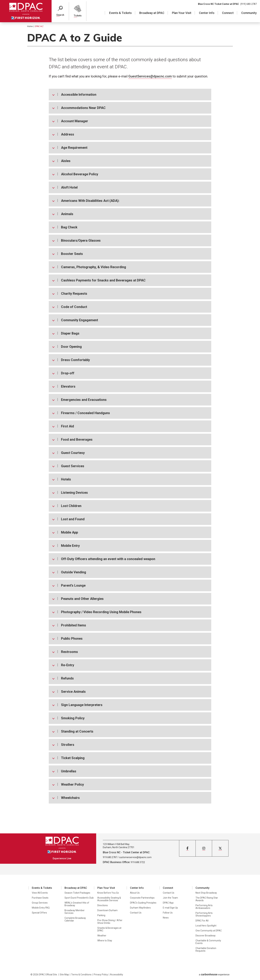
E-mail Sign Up (170, 908)
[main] (130, 428)
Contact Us (136, 913)
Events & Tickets (120, 13)
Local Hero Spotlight (206, 926)
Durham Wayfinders (140, 908)
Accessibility (117, 975)
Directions (103, 905)
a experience (214, 974)
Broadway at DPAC (152, 13)
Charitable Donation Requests (206, 949)
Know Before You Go (108, 893)
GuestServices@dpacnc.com (150, 76)
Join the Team (170, 898)
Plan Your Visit (182, 13)
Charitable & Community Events (208, 942)
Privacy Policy (101, 975)
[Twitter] (220, 848)
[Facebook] (187, 848)
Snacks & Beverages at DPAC (109, 929)
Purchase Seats (40, 898)
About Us (135, 893)
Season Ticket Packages (77, 893)
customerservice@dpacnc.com (135, 857)
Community (249, 13)
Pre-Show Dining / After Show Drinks (110, 922)
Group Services (40, 903)
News (166, 918)
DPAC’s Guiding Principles (143, 903)
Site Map (64, 975)
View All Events (40, 893)
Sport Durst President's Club (79, 898)
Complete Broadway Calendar (75, 919)
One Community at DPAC (209, 931)
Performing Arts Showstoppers (204, 914)
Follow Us (168, 913)
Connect (228, 13)
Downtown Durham (107, 910)
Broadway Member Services (75, 912)
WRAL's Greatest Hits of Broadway (77, 904)
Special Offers (39, 913)
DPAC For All (202, 921)
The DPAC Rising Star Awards (207, 899)
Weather (102, 936)
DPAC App (168, 903)
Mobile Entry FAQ (41, 908)
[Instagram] (204, 848)
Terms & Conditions (81, 975)
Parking (101, 915)
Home (30, 26)
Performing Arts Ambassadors (204, 907)
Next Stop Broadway (206, 893)
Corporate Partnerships (142, 898)
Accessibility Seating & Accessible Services (109, 899)
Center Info (207, 13)
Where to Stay (105, 941)
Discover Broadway (206, 936)
